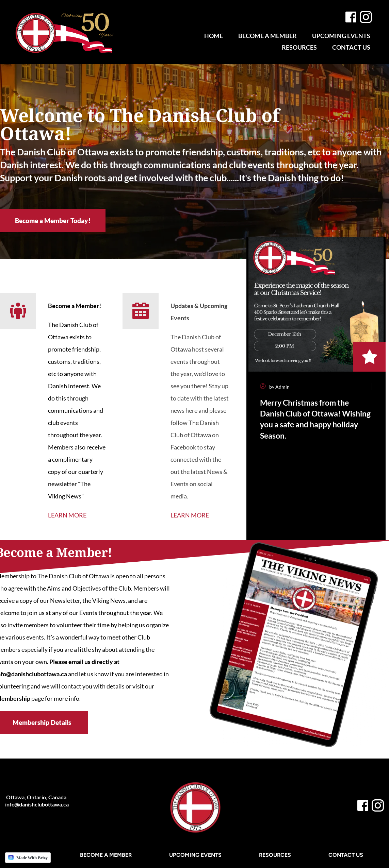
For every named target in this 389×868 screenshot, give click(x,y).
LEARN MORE (67, 515)
